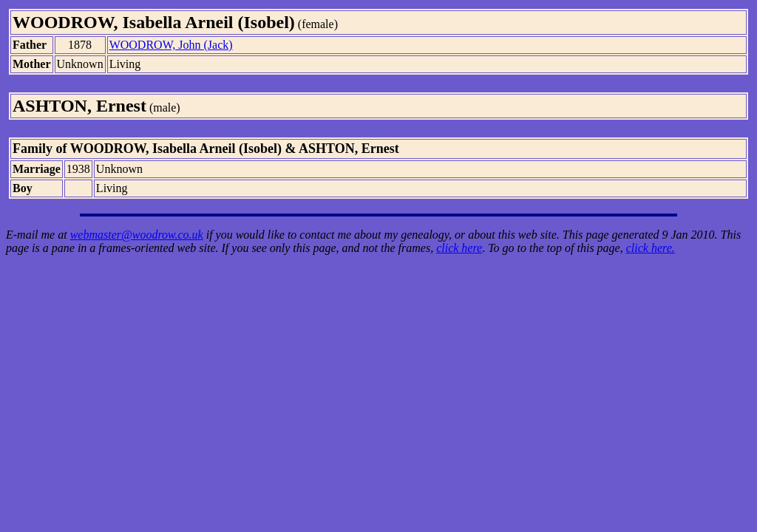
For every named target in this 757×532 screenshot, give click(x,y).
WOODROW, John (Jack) (171, 45)
